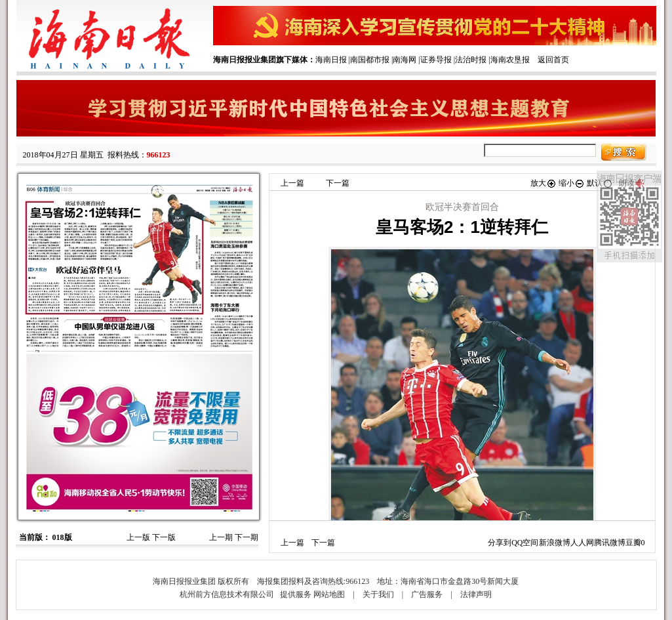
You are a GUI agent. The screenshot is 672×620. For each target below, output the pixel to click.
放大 (544, 183)
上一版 (138, 537)
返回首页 (553, 60)
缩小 (572, 183)
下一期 (247, 537)
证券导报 (436, 60)
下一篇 (338, 183)
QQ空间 (525, 543)
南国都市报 (370, 60)
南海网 (405, 60)
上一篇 (292, 183)
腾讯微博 (610, 543)
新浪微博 (555, 543)
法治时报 (471, 60)
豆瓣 (633, 543)
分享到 (500, 543)
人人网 (582, 543)
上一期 (221, 537)
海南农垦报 (510, 60)
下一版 (164, 537)
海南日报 (331, 60)
